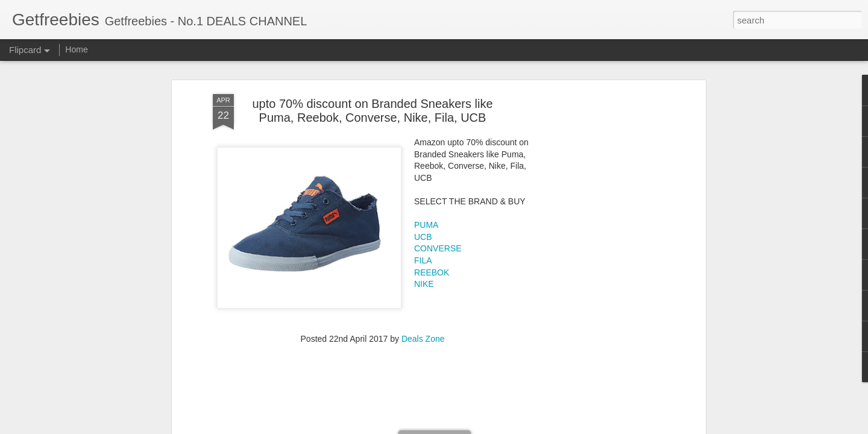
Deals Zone (423, 339)
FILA (423, 260)
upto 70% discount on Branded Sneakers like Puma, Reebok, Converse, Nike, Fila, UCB (372, 111)
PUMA (426, 225)
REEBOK (432, 272)
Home (76, 49)
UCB (423, 237)
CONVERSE (438, 248)
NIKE (424, 284)
